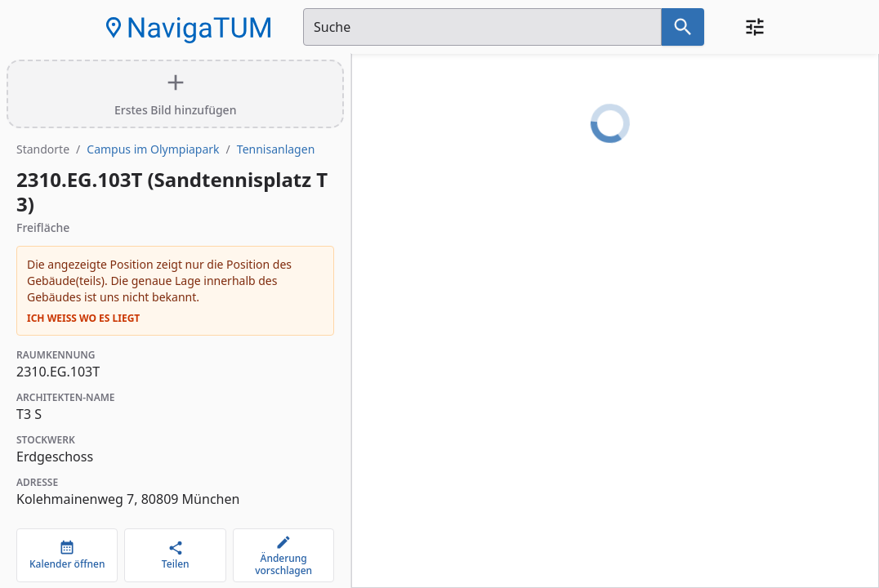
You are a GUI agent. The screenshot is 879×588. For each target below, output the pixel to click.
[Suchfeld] (482, 27)
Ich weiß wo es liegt (83, 318)
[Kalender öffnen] (67, 555)
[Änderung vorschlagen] (283, 555)
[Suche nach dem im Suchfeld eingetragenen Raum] (683, 27)
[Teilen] (175, 555)
